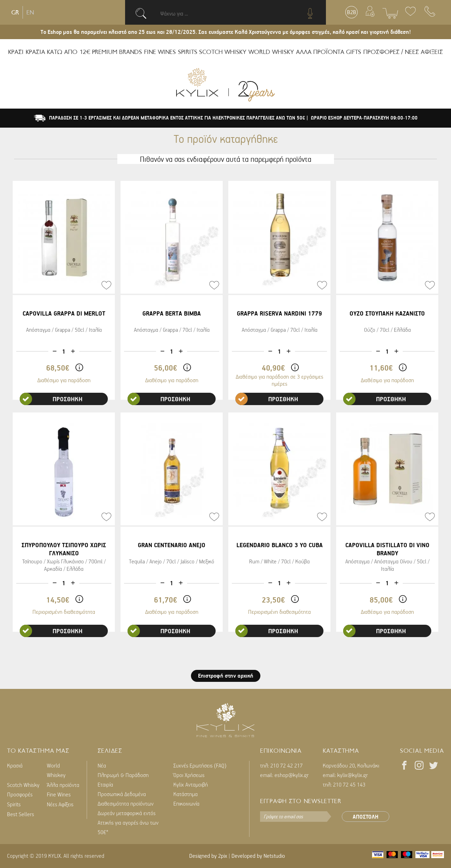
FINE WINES (160, 52)
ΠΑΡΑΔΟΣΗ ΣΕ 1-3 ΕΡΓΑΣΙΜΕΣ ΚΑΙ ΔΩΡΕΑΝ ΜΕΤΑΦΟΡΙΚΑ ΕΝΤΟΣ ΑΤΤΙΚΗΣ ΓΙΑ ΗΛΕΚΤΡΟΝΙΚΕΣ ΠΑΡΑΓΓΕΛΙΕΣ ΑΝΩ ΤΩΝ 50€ (178, 118)
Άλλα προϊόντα (63, 785)
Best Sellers (21, 814)
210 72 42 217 (286, 765)
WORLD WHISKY (271, 52)
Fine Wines (59, 794)
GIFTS (354, 52)
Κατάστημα (186, 794)
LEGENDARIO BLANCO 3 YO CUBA (280, 545)
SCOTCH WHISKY (223, 52)
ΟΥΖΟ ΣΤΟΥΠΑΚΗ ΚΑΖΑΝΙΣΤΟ (387, 313)
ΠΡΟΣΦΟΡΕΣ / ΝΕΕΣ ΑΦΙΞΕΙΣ (403, 52)
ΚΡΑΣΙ (16, 52)
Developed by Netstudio (258, 856)
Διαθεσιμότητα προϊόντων (126, 803)
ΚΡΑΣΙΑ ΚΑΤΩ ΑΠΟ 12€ (58, 52)
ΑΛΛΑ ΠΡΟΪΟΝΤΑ (320, 52)
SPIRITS (188, 52)
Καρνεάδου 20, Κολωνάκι (351, 765)
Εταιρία (105, 784)
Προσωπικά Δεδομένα (122, 794)
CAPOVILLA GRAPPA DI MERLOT (64, 313)
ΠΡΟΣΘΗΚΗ (51, 399)
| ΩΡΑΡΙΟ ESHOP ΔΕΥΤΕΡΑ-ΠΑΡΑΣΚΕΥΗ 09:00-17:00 (362, 118)
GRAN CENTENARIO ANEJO (172, 545)
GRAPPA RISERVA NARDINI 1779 (279, 313)
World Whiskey (56, 770)
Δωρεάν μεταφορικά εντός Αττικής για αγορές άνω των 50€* (128, 823)
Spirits (14, 804)
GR (15, 12)
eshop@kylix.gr (292, 775)
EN (30, 12)
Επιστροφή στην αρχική (226, 676)
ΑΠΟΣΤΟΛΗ (366, 817)
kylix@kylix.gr (353, 775)
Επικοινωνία (186, 803)
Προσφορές (20, 794)
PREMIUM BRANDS (117, 52)
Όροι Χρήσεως (189, 775)
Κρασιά (15, 765)
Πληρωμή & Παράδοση (123, 775)
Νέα (102, 765)
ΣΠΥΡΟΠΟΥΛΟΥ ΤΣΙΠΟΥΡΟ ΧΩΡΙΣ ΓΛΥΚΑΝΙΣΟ (64, 549)
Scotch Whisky (23, 785)
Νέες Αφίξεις (60, 804)
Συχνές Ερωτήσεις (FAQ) (200, 765)
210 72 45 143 (349, 784)
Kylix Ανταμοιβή (191, 784)
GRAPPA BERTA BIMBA (172, 313)
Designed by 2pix (208, 856)
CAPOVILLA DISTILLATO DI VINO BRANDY (387, 549)
